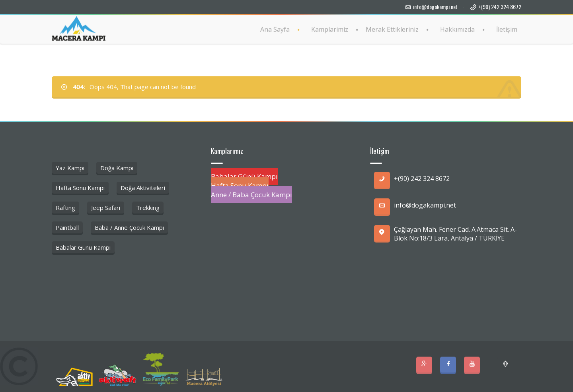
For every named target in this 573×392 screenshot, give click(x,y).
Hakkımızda (457, 29)
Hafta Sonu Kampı (80, 188)
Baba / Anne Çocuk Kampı (129, 227)
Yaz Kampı (70, 168)
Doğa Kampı (117, 168)
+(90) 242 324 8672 (500, 7)
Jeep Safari (106, 208)
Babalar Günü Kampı (83, 247)
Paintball (67, 227)
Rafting (65, 208)
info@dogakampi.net (435, 7)
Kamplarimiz (330, 29)
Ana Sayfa (275, 29)
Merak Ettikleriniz (392, 29)
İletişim (507, 29)
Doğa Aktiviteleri (143, 188)
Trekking (148, 208)
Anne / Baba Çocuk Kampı (251, 195)
